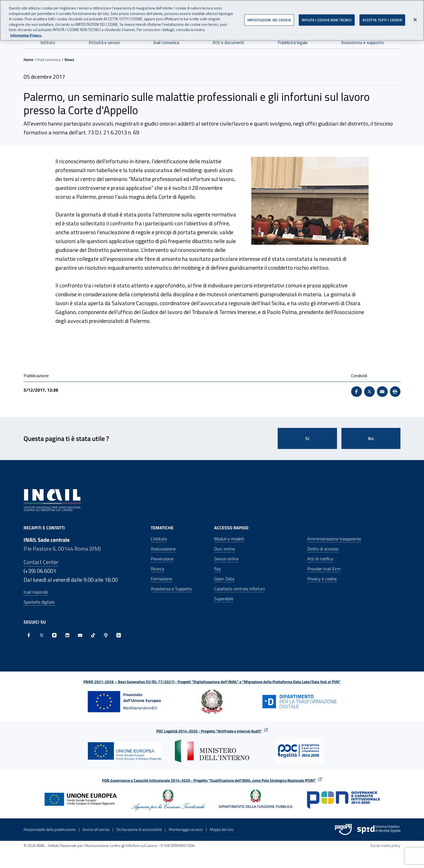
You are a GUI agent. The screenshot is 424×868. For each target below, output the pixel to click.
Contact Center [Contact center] (41, 562)
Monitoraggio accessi (186, 829)
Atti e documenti (228, 42)
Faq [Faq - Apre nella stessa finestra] (217, 569)
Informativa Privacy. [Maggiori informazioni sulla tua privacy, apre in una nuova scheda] (26, 35)
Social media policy (385, 845)
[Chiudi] (415, 19)
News (69, 59)
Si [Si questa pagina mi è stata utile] (307, 438)
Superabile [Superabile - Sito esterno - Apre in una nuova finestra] (224, 599)
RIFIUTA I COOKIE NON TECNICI (327, 19)
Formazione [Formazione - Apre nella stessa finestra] (161, 579)
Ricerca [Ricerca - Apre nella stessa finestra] (157, 569)
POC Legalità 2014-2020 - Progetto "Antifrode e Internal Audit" (209, 731)
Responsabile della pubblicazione (50, 829)
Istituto (48, 42)
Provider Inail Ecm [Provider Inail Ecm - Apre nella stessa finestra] (324, 569)
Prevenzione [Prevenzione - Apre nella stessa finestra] (162, 559)
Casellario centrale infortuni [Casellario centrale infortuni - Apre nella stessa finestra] (240, 589)
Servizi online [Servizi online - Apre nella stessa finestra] (226, 559)
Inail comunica (166, 42)
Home (28, 59)
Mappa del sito (222, 829)
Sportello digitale (39, 602)
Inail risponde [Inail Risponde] (36, 592)
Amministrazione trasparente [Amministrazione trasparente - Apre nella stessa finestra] (334, 539)
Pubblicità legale (293, 42)
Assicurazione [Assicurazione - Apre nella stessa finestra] (163, 549)
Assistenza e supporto (362, 42)
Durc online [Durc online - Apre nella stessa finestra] (225, 549)
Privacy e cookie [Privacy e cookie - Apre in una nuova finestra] (322, 579)
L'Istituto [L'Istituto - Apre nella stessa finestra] (159, 539)
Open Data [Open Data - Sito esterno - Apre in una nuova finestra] (224, 579)
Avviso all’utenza (96, 829)
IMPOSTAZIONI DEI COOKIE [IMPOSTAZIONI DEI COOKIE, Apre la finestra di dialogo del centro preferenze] (269, 19)
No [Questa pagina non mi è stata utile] (371, 438)
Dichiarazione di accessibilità (139, 829)
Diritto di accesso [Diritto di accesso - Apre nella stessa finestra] (323, 549)
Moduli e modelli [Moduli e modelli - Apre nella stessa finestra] (229, 539)
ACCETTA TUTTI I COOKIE (382, 19)
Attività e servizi (104, 42)
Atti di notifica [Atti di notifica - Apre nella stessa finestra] (320, 559)
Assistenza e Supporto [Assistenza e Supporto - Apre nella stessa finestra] (171, 589)
